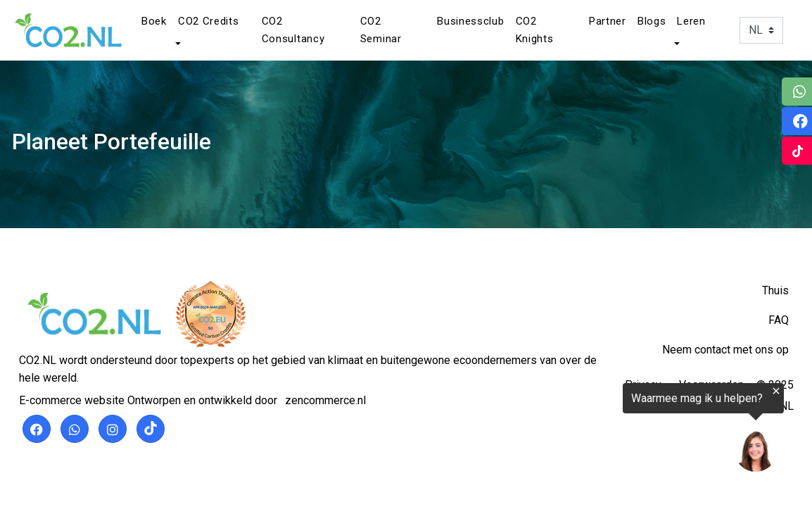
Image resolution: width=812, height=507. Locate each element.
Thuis (775, 290)
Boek (154, 21)
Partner (608, 21)
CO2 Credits (209, 21)
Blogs (652, 21)
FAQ (779, 320)
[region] (639, 431)
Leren (691, 21)
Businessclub (470, 21)
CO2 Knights (535, 30)
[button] (177, 44)
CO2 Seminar (381, 30)
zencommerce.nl (325, 400)
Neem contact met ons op (725, 350)
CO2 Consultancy (293, 30)
